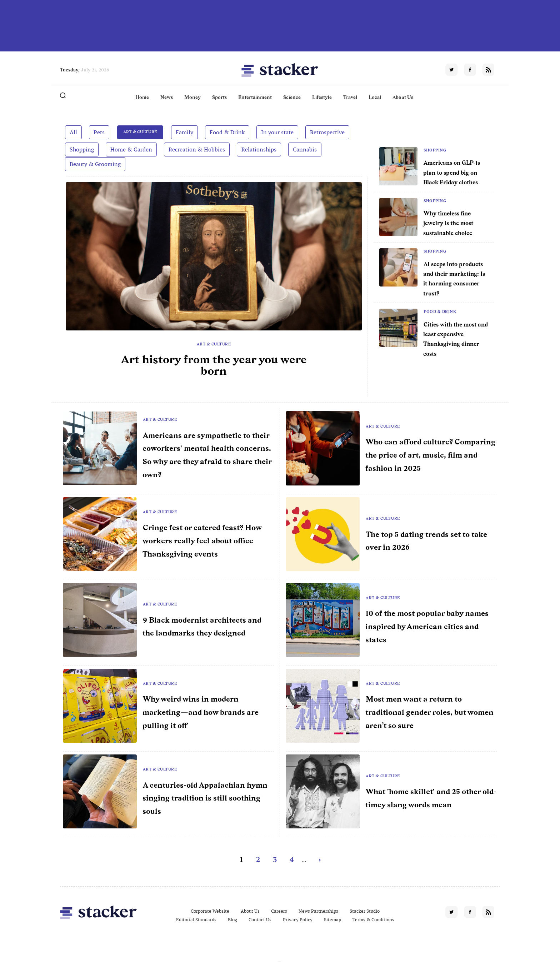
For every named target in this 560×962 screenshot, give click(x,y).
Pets (99, 132)
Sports (219, 97)
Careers (279, 911)
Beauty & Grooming (95, 164)
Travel (350, 97)
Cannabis (305, 149)
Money (192, 97)
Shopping (82, 149)
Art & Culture (139, 132)
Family (182, 132)
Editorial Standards (196, 920)
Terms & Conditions (373, 920)
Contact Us (260, 920)
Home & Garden (131, 149)
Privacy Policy (298, 920)
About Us (403, 97)
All (73, 132)
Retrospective (325, 132)
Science (292, 97)
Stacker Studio (365, 911)
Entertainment (255, 97)
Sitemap (332, 920)
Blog (232, 920)
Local (375, 97)
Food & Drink (225, 132)
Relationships (259, 149)
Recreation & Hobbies (197, 149)
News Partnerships (318, 911)
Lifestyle (322, 97)
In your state (275, 132)
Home (142, 97)
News (167, 97)
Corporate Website (210, 911)
